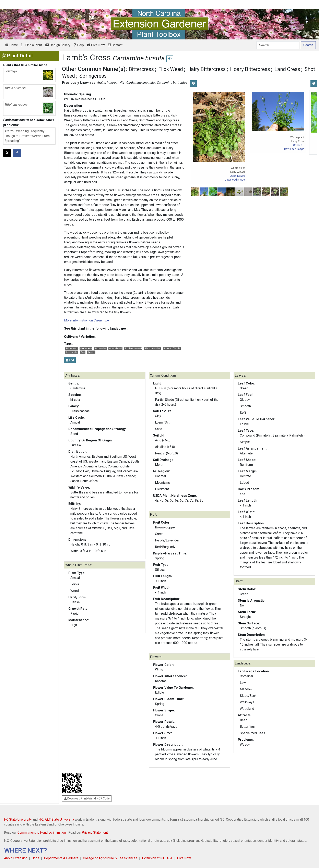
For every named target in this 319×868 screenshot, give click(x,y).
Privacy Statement (95, 833)
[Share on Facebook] (17, 153)
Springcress (93, 76)
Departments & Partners (61, 858)
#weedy (91, 352)
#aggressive (100, 348)
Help (79, 45)
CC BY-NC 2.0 (237, 176)
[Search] (278, 45)
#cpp (83, 352)
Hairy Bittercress (206, 69)
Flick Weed (171, 69)
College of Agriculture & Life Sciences (110, 858)
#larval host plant (153, 348)
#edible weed (71, 348)
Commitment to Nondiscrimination (42, 833)
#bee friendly (72, 352)
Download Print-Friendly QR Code (87, 798)
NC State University (18, 820)
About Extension (16, 858)
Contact (115, 45)
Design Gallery (58, 45)
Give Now (96, 45)
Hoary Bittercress (250, 69)
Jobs (36, 858)
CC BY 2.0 (299, 145)
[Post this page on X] (7, 153)
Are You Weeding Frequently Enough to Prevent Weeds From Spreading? (27, 136)
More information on (86, 320)
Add (70, 360)
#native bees (86, 348)
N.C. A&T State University (56, 820)
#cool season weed (133, 348)
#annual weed (115, 348)
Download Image (235, 180)
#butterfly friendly (172, 348)
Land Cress (287, 69)
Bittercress (141, 69)
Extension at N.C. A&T (157, 858)
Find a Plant (32, 45)
